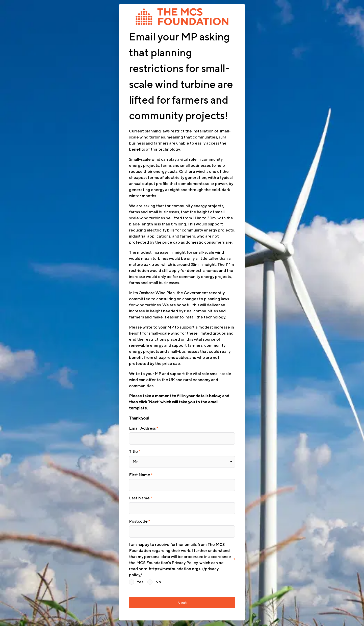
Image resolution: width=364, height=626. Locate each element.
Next (182, 597)
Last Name (139, 495)
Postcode (138, 517)
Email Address (142, 428)
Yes (140, 577)
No (158, 577)
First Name (140, 473)
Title (133, 451)
